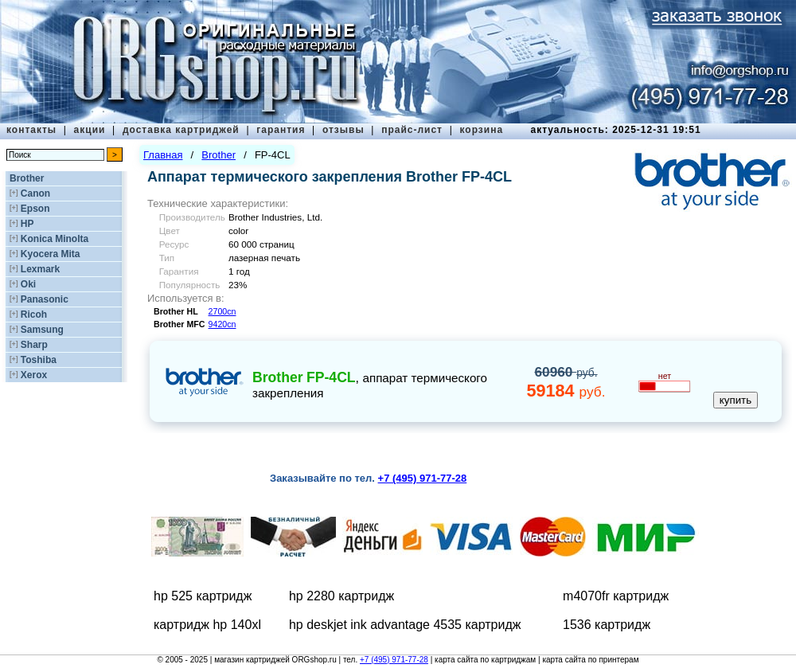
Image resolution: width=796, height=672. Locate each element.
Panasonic (45, 299)
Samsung (42, 330)
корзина (481, 130)
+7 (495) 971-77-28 (394, 660)
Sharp (34, 345)
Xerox (34, 375)
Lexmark (40, 269)
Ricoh (34, 315)
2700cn (222, 311)
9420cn (222, 324)
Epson (35, 209)
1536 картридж (607, 625)
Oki (28, 284)
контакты (31, 130)
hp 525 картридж (203, 596)
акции (90, 130)
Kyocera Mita (51, 254)
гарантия (281, 130)
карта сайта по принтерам (590, 660)
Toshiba (39, 360)
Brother (27, 178)
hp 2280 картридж (341, 596)
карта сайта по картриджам (485, 660)
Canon (35, 193)
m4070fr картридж (616, 596)
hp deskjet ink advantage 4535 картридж (405, 625)
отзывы (343, 130)
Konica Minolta (55, 239)
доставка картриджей (181, 130)
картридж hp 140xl (207, 625)
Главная (163, 155)
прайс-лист (412, 130)
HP (27, 224)
